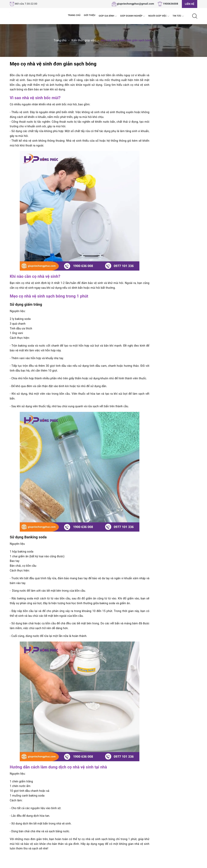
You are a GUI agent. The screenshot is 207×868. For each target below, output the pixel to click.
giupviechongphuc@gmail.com (136, 4)
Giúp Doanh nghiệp (133, 16)
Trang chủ (74, 15)
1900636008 (171, 4)
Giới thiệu (90, 15)
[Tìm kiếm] (195, 16)
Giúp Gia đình (108, 16)
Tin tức (178, 16)
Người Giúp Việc (159, 16)
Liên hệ (190, 4)
